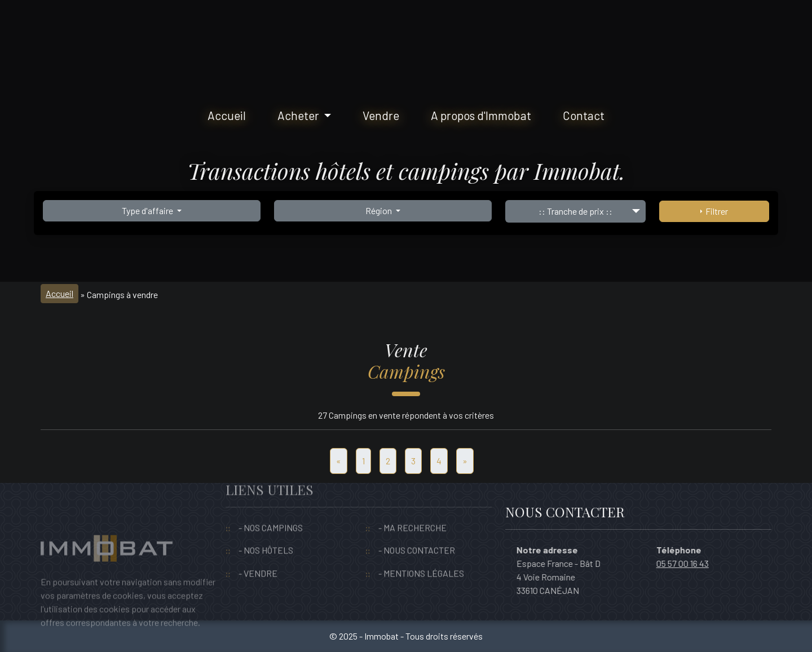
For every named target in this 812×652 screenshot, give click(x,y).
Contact (584, 115)
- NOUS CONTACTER (417, 535)
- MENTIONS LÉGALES (421, 558)
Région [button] (379, 210)
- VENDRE (258, 558)
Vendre (381, 115)
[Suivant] (465, 461)
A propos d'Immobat (481, 115)
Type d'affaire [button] (148, 210)
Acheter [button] (299, 115)
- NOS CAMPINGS (271, 512)
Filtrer (714, 211)
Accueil (227, 115)
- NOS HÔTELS (266, 535)
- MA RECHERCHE (412, 512)
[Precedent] (339, 461)
